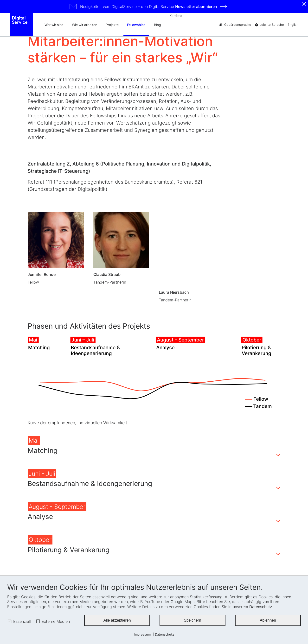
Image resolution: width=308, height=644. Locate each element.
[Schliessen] (304, 4)
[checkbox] (10, 621)
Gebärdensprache (238, 25)
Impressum (142, 634)
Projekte (112, 25)
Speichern (192, 621)
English (293, 25)
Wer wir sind (54, 25)
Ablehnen (268, 621)
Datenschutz (261, 607)
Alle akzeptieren (117, 621)
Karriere (176, 16)
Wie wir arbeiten (85, 25)
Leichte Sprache (272, 25)
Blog (157, 25)
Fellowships (136, 25)
